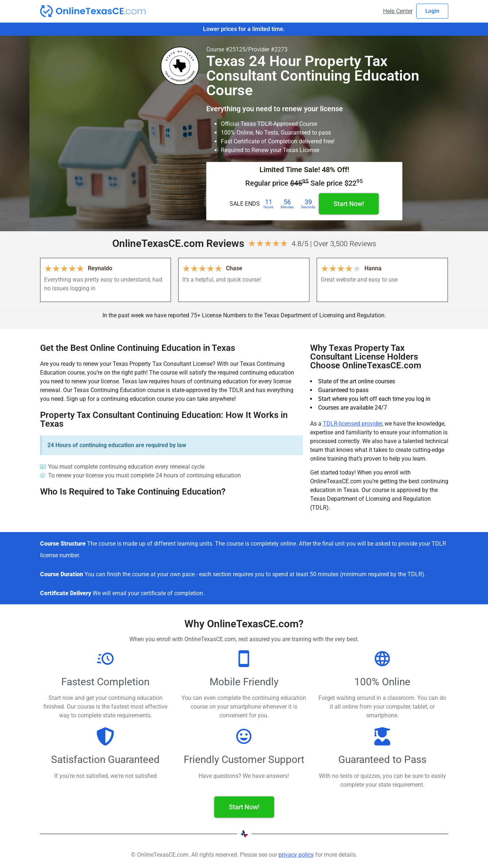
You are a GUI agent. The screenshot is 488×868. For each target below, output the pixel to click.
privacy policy (296, 855)
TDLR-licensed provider (352, 424)
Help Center (398, 11)
